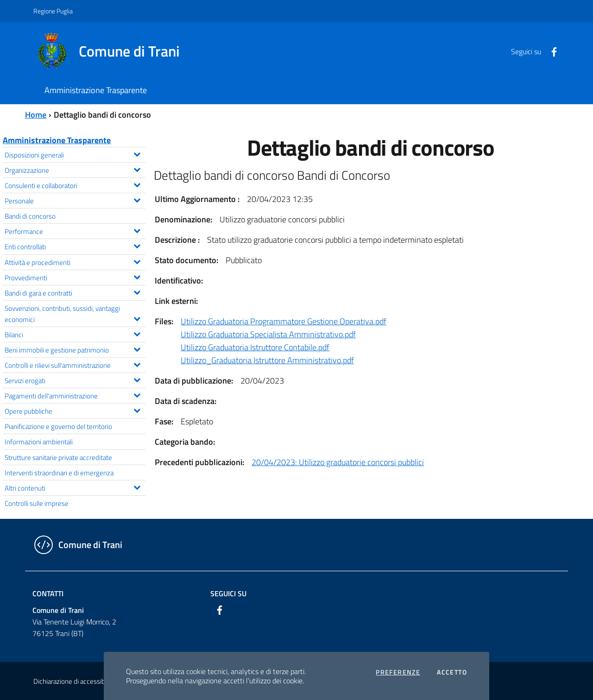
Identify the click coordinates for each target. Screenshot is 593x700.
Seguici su (228, 593)
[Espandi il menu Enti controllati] (137, 245)
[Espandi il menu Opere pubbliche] (137, 410)
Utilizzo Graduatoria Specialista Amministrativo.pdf (268, 334)
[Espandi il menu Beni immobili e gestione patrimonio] (137, 348)
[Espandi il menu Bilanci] (137, 333)
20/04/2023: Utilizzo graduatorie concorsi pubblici (338, 462)
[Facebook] (550, 51)
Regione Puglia (53, 11)
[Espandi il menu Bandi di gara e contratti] (137, 291)
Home (36, 115)
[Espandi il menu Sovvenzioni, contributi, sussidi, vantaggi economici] (137, 318)
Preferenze (398, 672)
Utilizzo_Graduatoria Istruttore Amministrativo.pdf (267, 360)
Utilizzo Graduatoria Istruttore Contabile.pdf (255, 347)
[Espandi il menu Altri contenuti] (137, 486)
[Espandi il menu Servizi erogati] (137, 379)
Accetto (452, 672)
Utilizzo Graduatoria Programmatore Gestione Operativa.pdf (284, 321)
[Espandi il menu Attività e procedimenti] (137, 261)
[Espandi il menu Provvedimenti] (137, 276)
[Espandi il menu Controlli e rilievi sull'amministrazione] (137, 364)
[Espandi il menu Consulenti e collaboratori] (137, 184)
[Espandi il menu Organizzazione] (137, 169)
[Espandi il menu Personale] (137, 199)
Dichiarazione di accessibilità (74, 681)
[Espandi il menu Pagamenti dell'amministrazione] (137, 394)
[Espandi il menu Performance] (137, 230)
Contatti (48, 593)
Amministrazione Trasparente (57, 140)
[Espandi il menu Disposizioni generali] (137, 153)
